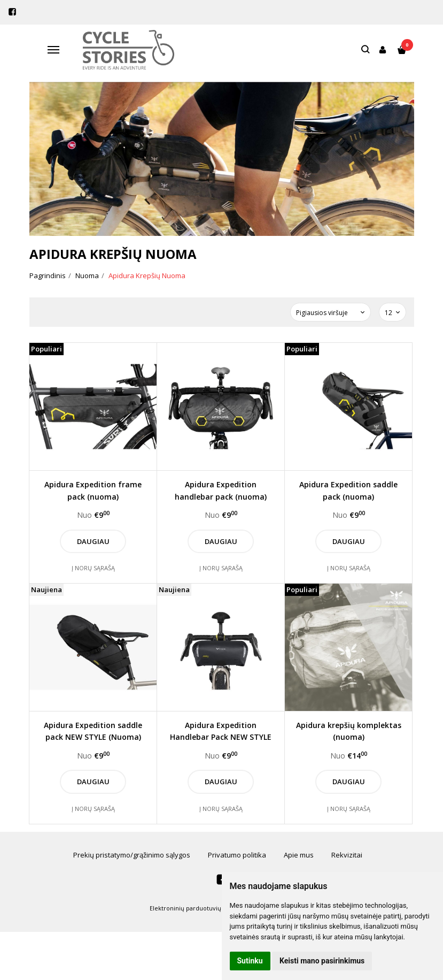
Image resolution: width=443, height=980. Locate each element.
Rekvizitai (347, 855)
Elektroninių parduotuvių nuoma (196, 908)
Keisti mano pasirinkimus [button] (322, 961)
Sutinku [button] (250, 961)
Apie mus (299, 855)
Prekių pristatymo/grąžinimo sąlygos (132, 855)
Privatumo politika (237, 855)
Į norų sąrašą (93, 568)
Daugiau (93, 541)
